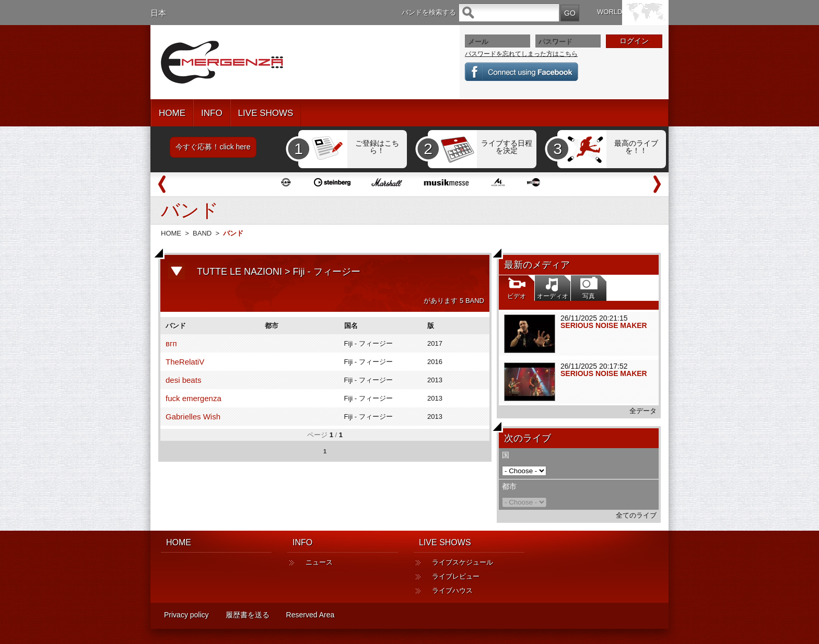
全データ (643, 411)
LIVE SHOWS (266, 113)
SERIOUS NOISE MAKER (604, 325)
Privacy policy (186, 615)
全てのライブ (636, 515)
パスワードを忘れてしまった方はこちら (521, 54)
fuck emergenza (194, 398)
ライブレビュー (456, 576)
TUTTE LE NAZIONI (239, 272)
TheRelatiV (185, 362)
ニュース (319, 562)
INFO (212, 113)
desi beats (183, 380)
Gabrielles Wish (193, 417)
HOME (172, 113)
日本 (158, 13)
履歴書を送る (248, 615)
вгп (171, 343)
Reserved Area (311, 615)
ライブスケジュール (463, 562)
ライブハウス (452, 590)
